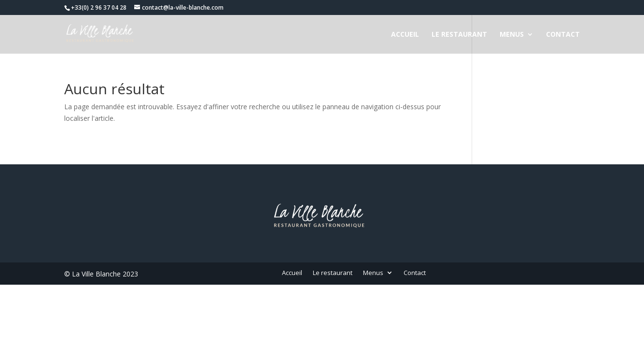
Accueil (405, 35)
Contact (563, 35)
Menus (512, 35)
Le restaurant (459, 35)
